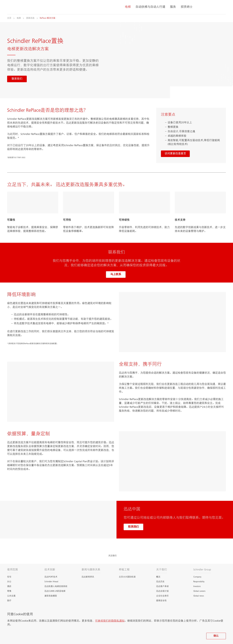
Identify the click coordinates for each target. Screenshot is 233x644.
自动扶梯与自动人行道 (150, 7)
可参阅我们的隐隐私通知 (110, 621)
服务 (173, 7)
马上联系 (116, 275)
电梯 (128, 7)
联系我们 (133, 527)
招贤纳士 (187, 7)
